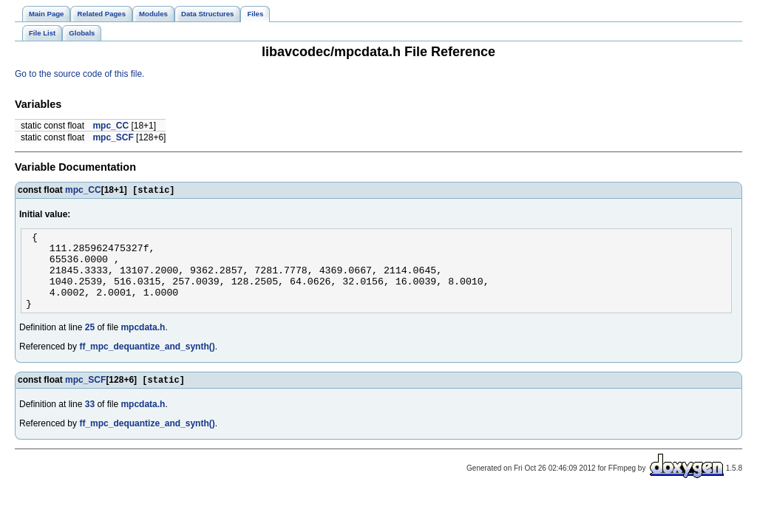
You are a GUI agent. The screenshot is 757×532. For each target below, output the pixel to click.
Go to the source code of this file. (79, 74)
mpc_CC (111, 126)
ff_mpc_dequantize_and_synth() (147, 364)
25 (90, 344)
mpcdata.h (143, 344)
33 (90, 423)
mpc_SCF (113, 137)
